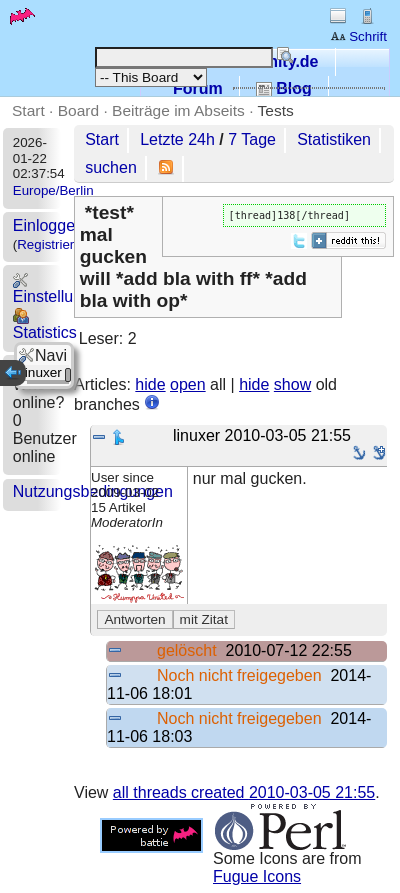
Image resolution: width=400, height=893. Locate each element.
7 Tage (252, 139)
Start (28, 110)
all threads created (244, 792)
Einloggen (48, 225)
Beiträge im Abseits (178, 110)
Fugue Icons (257, 876)
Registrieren (53, 244)
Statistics (45, 324)
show (292, 384)
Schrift (358, 36)
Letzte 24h (177, 139)
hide (150, 384)
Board (78, 110)
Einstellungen (61, 288)
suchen (111, 167)
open (188, 384)
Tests (276, 110)
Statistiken (334, 139)
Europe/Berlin (53, 190)
